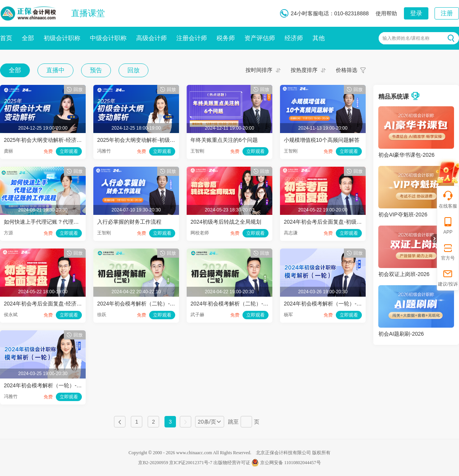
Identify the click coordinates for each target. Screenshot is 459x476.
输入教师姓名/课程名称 (406, 38)
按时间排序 (259, 70)
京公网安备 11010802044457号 (286, 463)
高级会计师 (151, 38)
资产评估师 (260, 38)
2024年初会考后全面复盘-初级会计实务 (331, 222)
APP (448, 225)
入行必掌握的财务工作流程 (129, 222)
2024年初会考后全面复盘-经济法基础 (48, 304)
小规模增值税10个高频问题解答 (322, 140)
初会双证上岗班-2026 (404, 274)
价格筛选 (347, 70)
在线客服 (448, 199)
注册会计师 (192, 38)
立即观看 (69, 151)
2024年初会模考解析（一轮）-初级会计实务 (56, 385)
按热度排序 (304, 70)
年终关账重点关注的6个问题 (224, 140)
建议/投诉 (448, 277)
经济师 (294, 38)
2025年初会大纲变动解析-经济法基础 (48, 140)
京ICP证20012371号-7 (191, 463)
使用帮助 (386, 13)
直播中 (55, 70)
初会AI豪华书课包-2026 (406, 155)
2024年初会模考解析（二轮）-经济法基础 (147, 304)
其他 (319, 38)
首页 (6, 38)
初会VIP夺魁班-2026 (403, 214)
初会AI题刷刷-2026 (401, 334)
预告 (96, 70)
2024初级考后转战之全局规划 (226, 222)
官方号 (448, 251)
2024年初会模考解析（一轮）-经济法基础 (334, 304)
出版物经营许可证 (232, 463)
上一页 (120, 422)
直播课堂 (88, 13)
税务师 (226, 38)
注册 (447, 13)
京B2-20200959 (153, 463)
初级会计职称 (62, 38)
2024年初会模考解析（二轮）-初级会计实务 (243, 304)
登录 (416, 13)
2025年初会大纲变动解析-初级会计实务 (144, 140)
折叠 (434, 239)
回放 (133, 70)
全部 (28, 38)
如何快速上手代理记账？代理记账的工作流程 (57, 222)
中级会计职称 (108, 38)
